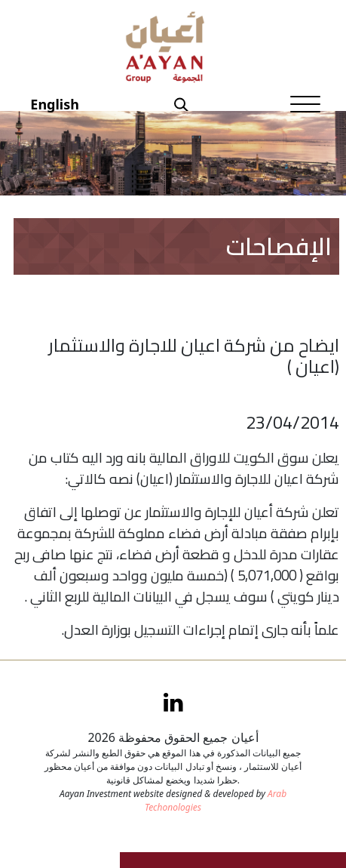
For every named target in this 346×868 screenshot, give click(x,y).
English (55, 104)
